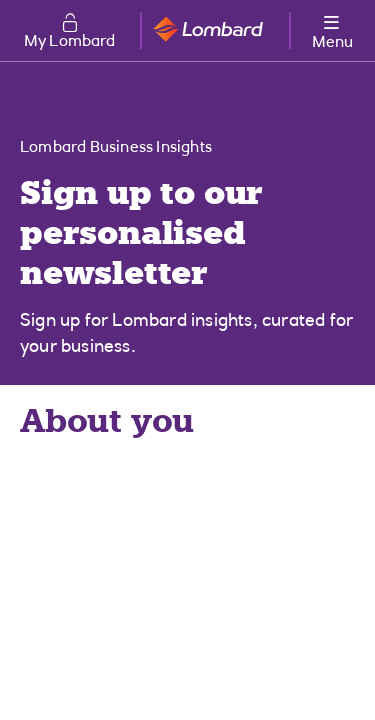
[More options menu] (332, 28)
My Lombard (70, 42)
